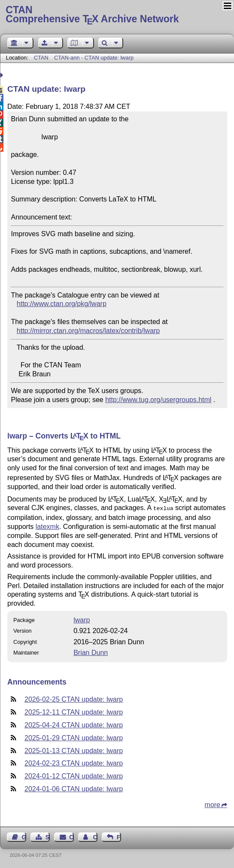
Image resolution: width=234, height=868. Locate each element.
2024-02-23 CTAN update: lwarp (74, 762)
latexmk (47, 526)
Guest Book (24, 836)
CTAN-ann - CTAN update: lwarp (94, 58)
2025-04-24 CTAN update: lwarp (74, 724)
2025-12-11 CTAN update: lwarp (74, 711)
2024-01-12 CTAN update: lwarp (74, 775)
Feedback (119, 836)
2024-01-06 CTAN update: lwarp (74, 788)
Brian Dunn (91, 652)
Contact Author (95, 836)
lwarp (82, 619)
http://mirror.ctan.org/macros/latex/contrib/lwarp (88, 331)
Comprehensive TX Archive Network (117, 15)
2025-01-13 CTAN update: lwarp (74, 750)
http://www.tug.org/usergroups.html (158, 400)
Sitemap (48, 836)
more (213, 804)
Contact (71, 836)
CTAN (41, 58)
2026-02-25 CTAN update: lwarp (74, 698)
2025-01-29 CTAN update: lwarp (74, 737)
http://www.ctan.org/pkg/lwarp (62, 304)
